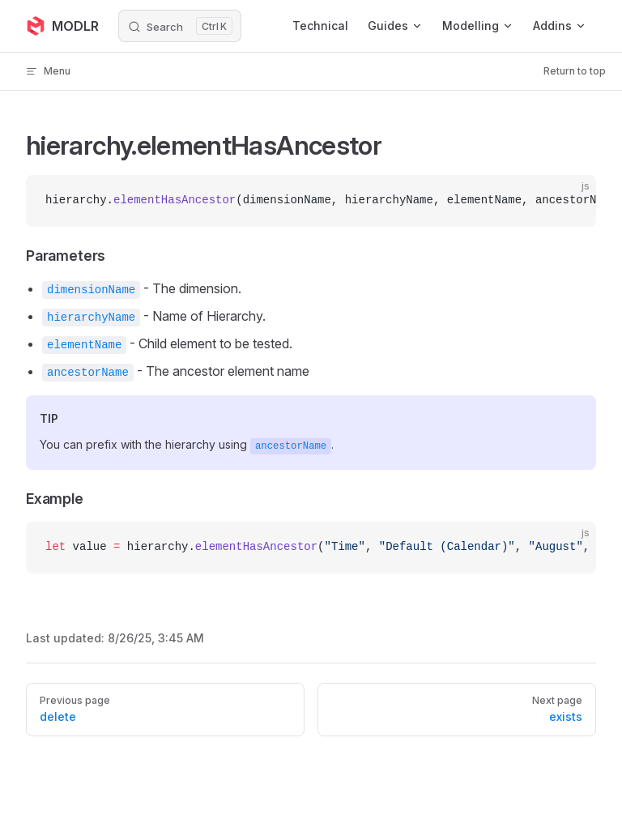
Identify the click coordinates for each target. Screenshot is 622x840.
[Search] (180, 26)
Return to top (575, 71)
